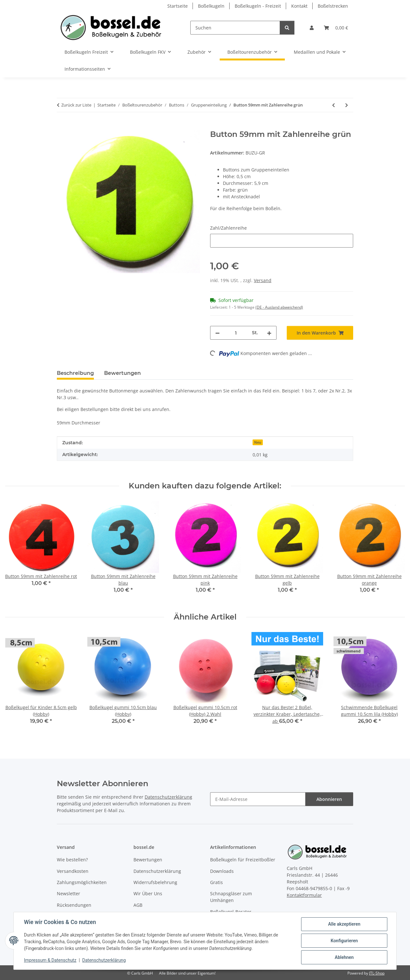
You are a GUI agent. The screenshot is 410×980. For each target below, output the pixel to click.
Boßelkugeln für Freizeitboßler (243, 860)
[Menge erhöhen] (269, 333)
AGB (138, 905)
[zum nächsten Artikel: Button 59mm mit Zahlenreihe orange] (347, 105)
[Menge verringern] (217, 333)
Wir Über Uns (148, 893)
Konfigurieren (344, 941)
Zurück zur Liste (76, 105)
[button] (312, 28)
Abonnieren (329, 799)
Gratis (216, 882)
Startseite (178, 6)
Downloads (222, 871)
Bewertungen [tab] (122, 373)
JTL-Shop (377, 973)
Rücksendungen (74, 905)
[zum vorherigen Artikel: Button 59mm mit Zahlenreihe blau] (334, 105)
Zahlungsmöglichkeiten (82, 882)
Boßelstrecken (333, 6)
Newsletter (68, 893)
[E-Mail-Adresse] (258, 799)
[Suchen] (235, 28)
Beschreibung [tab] (75, 373)
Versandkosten (73, 871)
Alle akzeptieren (344, 924)
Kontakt (299, 6)
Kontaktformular (304, 895)
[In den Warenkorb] (62, 126)
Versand (263, 280)
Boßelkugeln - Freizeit (258, 6)
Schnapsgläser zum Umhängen (231, 897)
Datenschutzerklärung (104, 960)
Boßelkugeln (211, 6)
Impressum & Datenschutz (50, 960)
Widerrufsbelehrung (155, 882)
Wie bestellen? (72, 860)
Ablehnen (344, 957)
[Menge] (236, 333)
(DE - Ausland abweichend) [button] (279, 307)
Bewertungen (148, 860)
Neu (258, 442)
